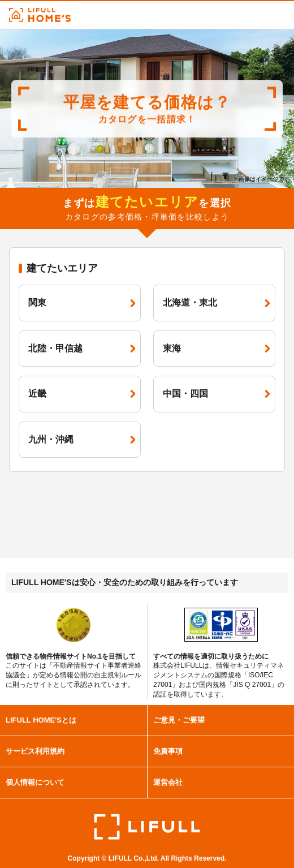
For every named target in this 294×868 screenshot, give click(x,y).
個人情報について (35, 782)
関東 (82, 302)
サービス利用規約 (35, 751)
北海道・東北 (217, 302)
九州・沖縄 (82, 439)
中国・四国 (217, 394)
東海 (217, 348)
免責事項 (168, 751)
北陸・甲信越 (82, 348)
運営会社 (168, 782)
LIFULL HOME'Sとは (41, 720)
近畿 (82, 394)
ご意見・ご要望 (179, 720)
